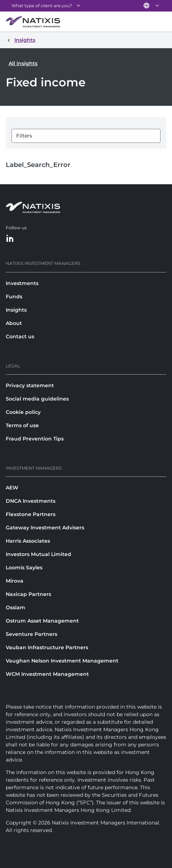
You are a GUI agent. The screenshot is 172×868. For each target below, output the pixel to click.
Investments (22, 283)
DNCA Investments (31, 501)
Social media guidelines (37, 399)
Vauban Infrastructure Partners (47, 647)
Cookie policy (23, 412)
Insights (16, 310)
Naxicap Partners (28, 594)
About (14, 323)
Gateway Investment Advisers (45, 528)
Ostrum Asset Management (42, 621)
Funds (14, 297)
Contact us (20, 336)
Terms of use (22, 425)
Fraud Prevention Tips (35, 439)
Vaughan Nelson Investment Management (62, 661)
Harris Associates (28, 541)
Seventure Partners (31, 634)
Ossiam (15, 607)
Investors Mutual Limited (39, 554)
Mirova (15, 581)
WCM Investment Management (47, 674)
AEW (12, 488)
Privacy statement (30, 385)
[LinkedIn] (10, 239)
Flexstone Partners (31, 514)
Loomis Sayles (24, 568)
